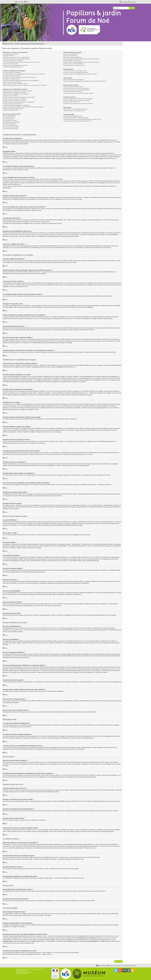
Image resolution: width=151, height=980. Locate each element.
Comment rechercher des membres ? (73, 91)
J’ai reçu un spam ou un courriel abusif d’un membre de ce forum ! (80, 74)
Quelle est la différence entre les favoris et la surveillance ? (78, 99)
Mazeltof (27, 972)
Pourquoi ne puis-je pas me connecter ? (13, 60)
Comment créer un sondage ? (10, 96)
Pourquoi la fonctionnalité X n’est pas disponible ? (76, 118)
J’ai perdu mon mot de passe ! (11, 64)
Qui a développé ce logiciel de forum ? (73, 116)
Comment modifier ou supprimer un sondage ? (15, 99)
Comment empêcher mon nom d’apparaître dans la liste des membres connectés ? (24, 74)
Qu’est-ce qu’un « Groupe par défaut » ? (74, 64)
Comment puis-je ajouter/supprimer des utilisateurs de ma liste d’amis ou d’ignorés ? (85, 81)
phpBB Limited (48, 914)
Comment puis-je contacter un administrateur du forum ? (78, 121)
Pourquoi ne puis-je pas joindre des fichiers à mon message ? (19, 102)
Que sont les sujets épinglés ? (11, 125)
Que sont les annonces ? (9, 124)
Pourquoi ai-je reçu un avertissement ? (13, 104)
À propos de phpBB (38, 915)
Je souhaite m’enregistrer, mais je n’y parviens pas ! (16, 57)
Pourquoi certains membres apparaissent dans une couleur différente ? (81, 62)
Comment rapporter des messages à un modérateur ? (17, 105)
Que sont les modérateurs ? (70, 56)
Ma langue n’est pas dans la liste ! (12, 79)
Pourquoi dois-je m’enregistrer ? (11, 54)
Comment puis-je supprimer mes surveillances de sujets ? (78, 103)
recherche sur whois (108, 936)
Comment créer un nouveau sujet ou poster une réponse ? (18, 91)
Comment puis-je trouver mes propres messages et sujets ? (79, 93)
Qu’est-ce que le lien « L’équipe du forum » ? (75, 65)
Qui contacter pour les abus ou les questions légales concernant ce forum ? (83, 119)
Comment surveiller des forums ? (72, 102)
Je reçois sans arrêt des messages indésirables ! (76, 72)
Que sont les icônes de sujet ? (11, 128)
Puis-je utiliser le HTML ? (9, 117)
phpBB (90, 307)
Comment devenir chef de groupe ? (72, 60)
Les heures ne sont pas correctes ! (12, 76)
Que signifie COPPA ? (8, 56)
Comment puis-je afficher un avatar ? (12, 82)
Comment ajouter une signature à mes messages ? (16, 94)
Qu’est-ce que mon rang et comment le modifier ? (16, 84)
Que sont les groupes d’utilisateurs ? (73, 57)
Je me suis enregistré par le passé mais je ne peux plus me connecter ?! (21, 62)
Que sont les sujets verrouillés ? (11, 127)
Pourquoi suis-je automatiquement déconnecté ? (15, 65)
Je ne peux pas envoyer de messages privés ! (75, 71)
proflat (20, 972)
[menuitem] (26, 2)
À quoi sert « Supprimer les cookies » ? (13, 67)
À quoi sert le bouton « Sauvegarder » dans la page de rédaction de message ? (23, 107)
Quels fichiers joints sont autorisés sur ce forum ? (76, 109)
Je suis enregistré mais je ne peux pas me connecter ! (17, 59)
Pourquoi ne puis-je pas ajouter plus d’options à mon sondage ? (19, 97)
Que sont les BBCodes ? (9, 116)
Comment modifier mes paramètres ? (12, 72)
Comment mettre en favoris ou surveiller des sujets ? (77, 100)
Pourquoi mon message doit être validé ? (13, 109)
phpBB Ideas (87, 925)
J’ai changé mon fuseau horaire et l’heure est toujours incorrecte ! (20, 77)
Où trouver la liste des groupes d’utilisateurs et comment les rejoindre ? (82, 59)
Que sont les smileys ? (9, 119)
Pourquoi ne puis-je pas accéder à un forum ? (15, 100)
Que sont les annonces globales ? (12, 122)
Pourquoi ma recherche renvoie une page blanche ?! (77, 90)
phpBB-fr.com (25, 971)
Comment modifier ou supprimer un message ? (15, 92)
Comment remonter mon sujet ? (11, 110)
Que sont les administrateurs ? (71, 54)
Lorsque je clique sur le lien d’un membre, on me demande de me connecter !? (25, 85)
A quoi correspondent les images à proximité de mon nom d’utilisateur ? (21, 80)
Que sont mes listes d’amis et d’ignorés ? (74, 80)
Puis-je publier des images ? (10, 120)
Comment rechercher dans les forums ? (73, 87)
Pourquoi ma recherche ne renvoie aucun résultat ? (76, 88)
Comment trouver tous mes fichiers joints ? (74, 111)
